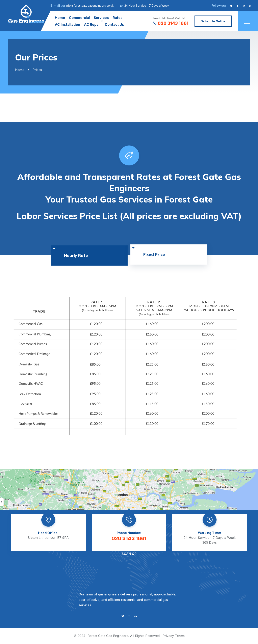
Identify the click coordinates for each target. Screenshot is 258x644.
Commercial (79, 18)
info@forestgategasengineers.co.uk (90, 6)
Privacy (168, 636)
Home (60, 18)
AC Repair (93, 25)
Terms (180, 636)
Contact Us (114, 25)
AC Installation (68, 25)
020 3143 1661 (171, 23)
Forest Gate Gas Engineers (108, 636)
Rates (118, 18)
